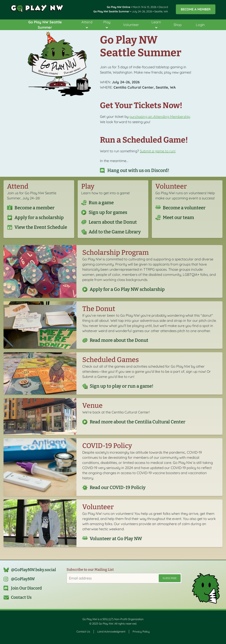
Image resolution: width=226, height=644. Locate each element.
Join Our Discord (26, 588)
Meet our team (178, 217)
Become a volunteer (184, 208)
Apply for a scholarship (39, 217)
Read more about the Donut (119, 340)
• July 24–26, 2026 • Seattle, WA (131, 11)
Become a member (35, 208)
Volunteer (131, 25)
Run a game (101, 203)
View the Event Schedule (41, 227)
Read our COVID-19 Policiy (118, 488)
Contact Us (21, 597)
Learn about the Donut (113, 222)
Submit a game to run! (158, 151)
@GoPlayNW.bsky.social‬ (33, 570)
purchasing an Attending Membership (160, 117)
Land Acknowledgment (111, 632)
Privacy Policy (141, 632)
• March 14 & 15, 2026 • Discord (137, 7)
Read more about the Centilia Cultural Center (138, 422)
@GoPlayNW (23, 579)
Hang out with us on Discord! (138, 171)
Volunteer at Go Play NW (116, 539)
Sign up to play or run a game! (122, 386)
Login (200, 25)
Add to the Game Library (115, 232)
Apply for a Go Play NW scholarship (127, 289)
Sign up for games (108, 212)
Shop (178, 25)
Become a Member (196, 9)
